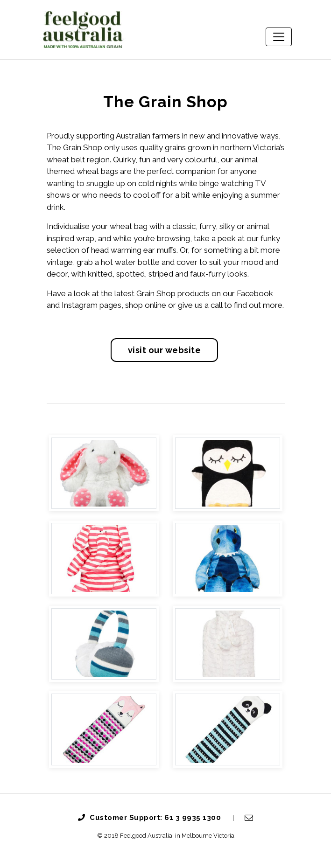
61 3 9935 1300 (194, 818)
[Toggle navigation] (279, 37)
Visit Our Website (165, 350)
